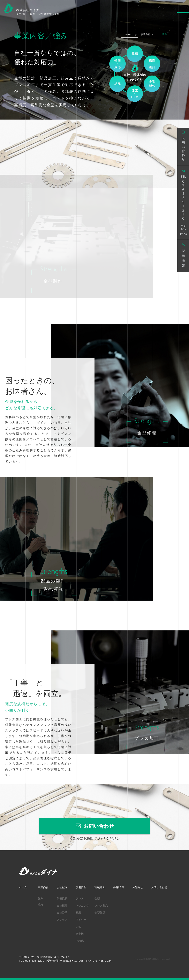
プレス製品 (101, 906)
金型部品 (100, 913)
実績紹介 (100, 887)
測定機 (80, 934)
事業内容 (145, 34)
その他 (80, 941)
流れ (40, 905)
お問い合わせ (99, 826)
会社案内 (62, 887)
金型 (97, 898)
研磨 (78, 913)
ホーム (23, 887)
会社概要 (62, 906)
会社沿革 (62, 913)
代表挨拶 (62, 898)
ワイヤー (81, 920)
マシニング (82, 906)
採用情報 (119, 887)
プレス (80, 898)
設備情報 (81, 887)
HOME (128, 35)
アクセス (62, 920)
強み (40, 898)
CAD (78, 927)
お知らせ (138, 887)
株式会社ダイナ (39, 12)
